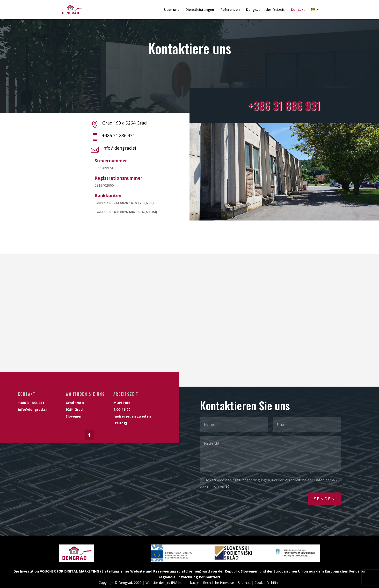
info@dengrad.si (119, 148)
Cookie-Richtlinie (267, 583)
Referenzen (230, 10)
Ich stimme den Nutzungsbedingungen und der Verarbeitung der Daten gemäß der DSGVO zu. (269, 483)
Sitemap (244, 583)
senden (324, 499)
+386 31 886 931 (119, 135)
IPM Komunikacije (185, 583)
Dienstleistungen (200, 10)
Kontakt (298, 10)
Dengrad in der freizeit (265, 10)
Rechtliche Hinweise (219, 583)
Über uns (172, 10)
